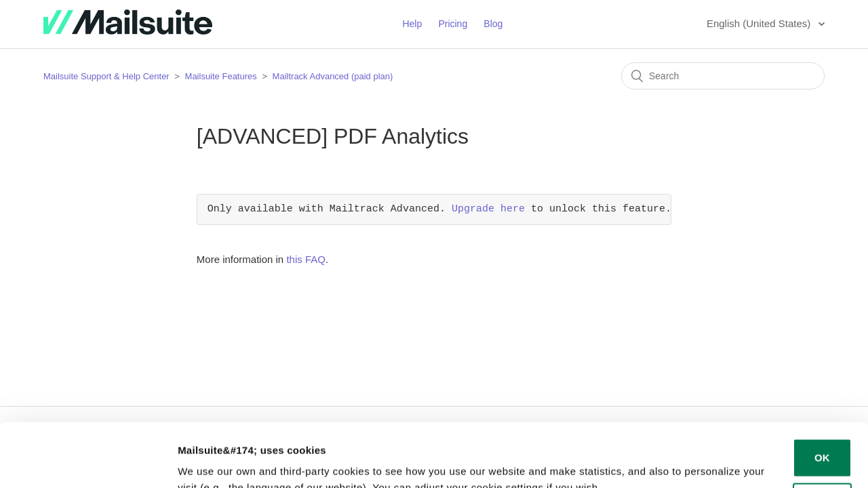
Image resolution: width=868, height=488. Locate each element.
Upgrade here (488, 209)
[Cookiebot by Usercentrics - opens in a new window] (88, 462)
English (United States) (760, 23)
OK (822, 394)
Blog (493, 24)
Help (412, 24)
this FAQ (306, 259)
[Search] (723, 76)
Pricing (453, 24)
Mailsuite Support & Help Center (106, 76)
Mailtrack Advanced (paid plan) (333, 76)
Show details (209, 461)
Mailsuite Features (221, 76)
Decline (822, 438)
